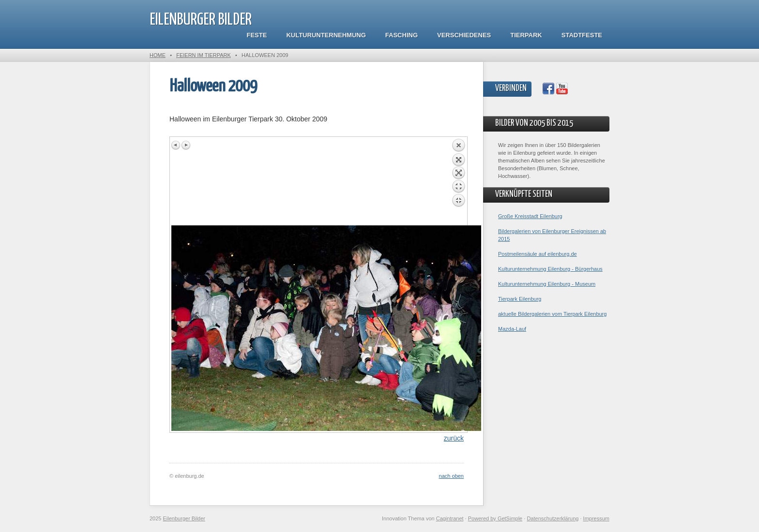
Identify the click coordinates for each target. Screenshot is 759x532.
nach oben (451, 476)
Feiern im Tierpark (204, 55)
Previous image (176, 145)
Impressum (596, 518)
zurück (454, 438)
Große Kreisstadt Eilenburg (530, 216)
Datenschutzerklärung (553, 518)
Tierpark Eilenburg (520, 299)
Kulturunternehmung (326, 35)
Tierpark (526, 35)
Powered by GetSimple (495, 518)
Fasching (402, 35)
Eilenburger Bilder (201, 20)
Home (158, 55)
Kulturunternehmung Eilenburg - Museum (547, 284)
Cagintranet (450, 518)
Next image (186, 145)
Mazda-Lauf (512, 329)
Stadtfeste (582, 35)
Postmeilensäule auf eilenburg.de (538, 254)
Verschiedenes (464, 35)
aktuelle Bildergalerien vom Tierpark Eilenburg (552, 314)
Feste (257, 35)
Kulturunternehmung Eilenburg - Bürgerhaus (550, 269)
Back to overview (458, 182)
